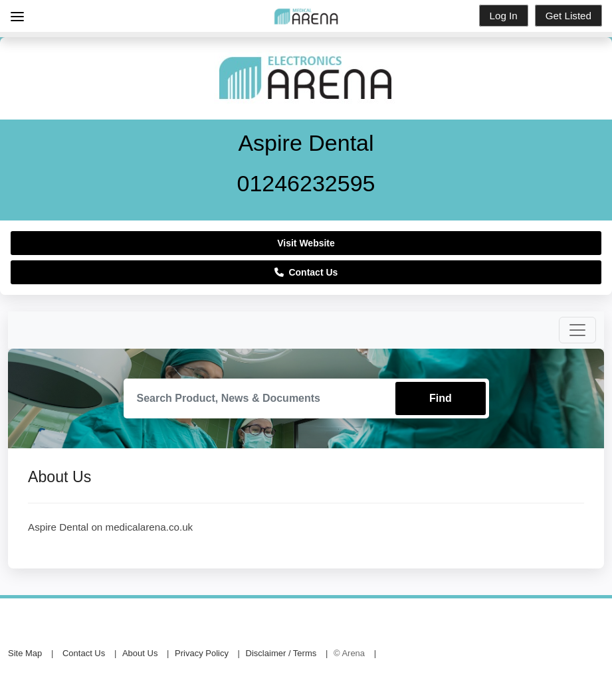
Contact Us (306, 272)
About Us (140, 653)
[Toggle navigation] (577, 330)
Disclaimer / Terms (281, 653)
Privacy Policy (202, 653)
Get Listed (568, 16)
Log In (504, 16)
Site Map (25, 653)
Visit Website (306, 243)
